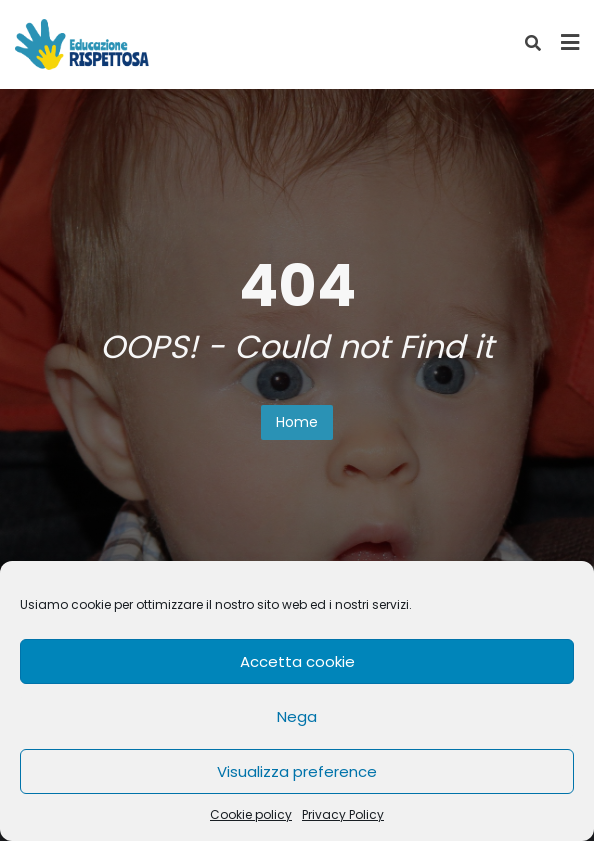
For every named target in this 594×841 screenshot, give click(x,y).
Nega (297, 716)
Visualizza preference (297, 771)
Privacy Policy (343, 814)
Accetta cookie (297, 661)
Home (297, 422)
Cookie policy (251, 814)
